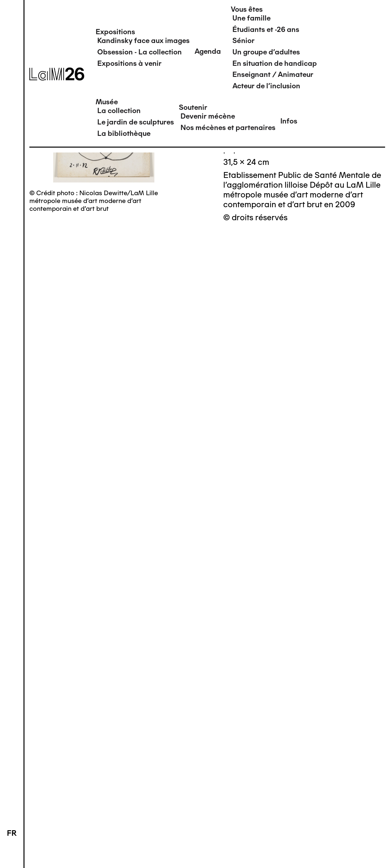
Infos (289, 121)
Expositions (115, 32)
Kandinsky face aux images (143, 41)
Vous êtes (247, 9)
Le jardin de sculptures (136, 122)
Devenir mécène (208, 116)
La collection (119, 111)
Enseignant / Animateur (273, 74)
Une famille (251, 18)
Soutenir (193, 107)
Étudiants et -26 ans (266, 29)
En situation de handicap (275, 63)
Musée (107, 102)
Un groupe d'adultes (266, 52)
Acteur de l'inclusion (266, 86)
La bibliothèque (124, 133)
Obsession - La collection (140, 52)
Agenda (208, 51)
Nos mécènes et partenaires (228, 128)
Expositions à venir (129, 63)
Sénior (243, 41)
